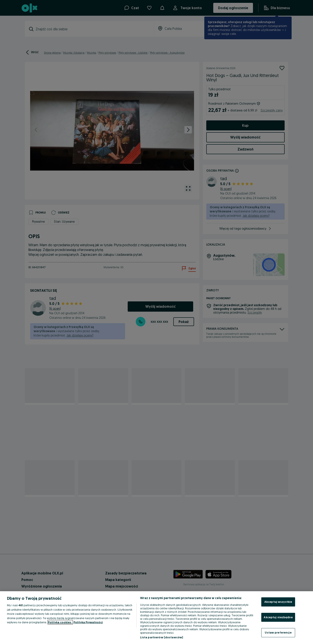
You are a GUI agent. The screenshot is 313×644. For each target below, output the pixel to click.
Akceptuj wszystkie (278, 602)
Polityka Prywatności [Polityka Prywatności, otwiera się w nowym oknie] (88, 622)
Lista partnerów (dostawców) (162, 637)
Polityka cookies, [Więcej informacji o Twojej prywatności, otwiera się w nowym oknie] (60, 622)
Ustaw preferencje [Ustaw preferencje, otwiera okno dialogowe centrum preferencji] (278, 632)
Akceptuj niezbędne (278, 617)
